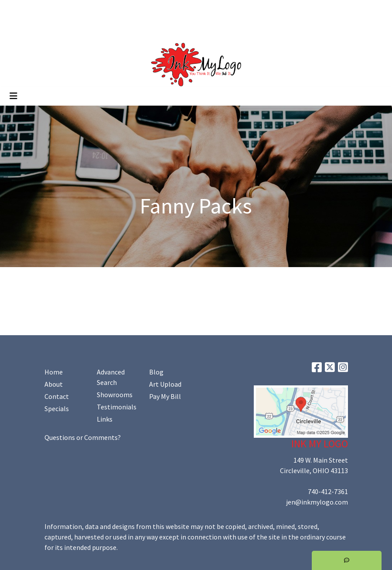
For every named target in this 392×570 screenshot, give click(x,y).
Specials (57, 409)
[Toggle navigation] (14, 96)
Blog (156, 372)
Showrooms (115, 395)
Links (105, 419)
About (54, 384)
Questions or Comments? (83, 437)
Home (17, 10)
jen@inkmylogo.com (317, 502)
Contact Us (82, 10)
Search (304, 10)
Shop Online (99, 29)
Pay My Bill (165, 396)
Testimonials (117, 407)
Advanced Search (111, 377)
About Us (46, 10)
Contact (57, 396)
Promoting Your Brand (42, 29)
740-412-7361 (328, 491)
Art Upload (121, 10)
